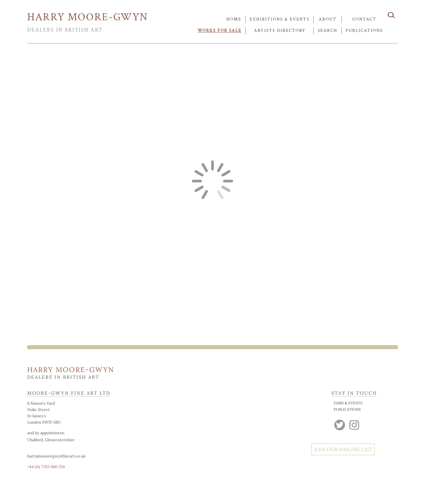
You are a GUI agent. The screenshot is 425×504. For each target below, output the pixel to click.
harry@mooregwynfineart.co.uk (56, 456)
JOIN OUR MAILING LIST (343, 449)
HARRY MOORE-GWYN (88, 17)
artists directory (280, 31)
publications (364, 31)
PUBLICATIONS (347, 409)
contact (364, 19)
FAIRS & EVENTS (348, 403)
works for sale (219, 31)
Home (234, 19)
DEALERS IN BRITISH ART (65, 30)
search (328, 31)
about (328, 19)
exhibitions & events (280, 19)
